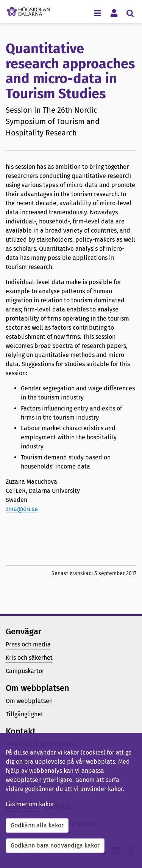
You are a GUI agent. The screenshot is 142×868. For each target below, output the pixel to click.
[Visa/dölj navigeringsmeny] (98, 13)
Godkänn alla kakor (37, 825)
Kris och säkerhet (29, 658)
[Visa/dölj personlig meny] (114, 13)
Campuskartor (25, 671)
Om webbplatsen (29, 701)
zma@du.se (22, 509)
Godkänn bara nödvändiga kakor (55, 845)
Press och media (28, 644)
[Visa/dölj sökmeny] (130, 13)
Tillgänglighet (24, 714)
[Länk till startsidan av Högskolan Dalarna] (28, 9)
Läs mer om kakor (30, 804)
